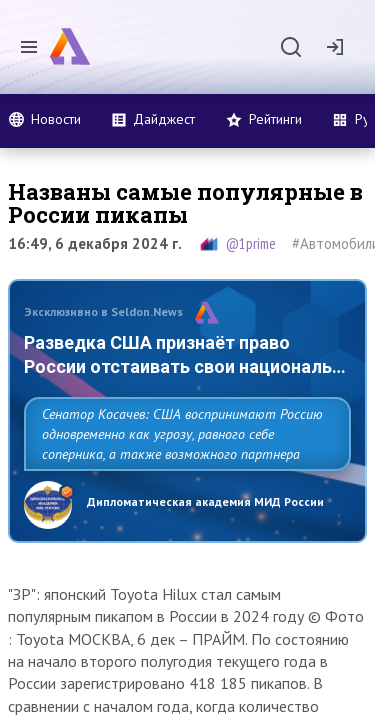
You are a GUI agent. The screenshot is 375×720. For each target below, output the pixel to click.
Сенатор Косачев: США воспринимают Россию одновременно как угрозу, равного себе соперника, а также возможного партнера (182, 434)
